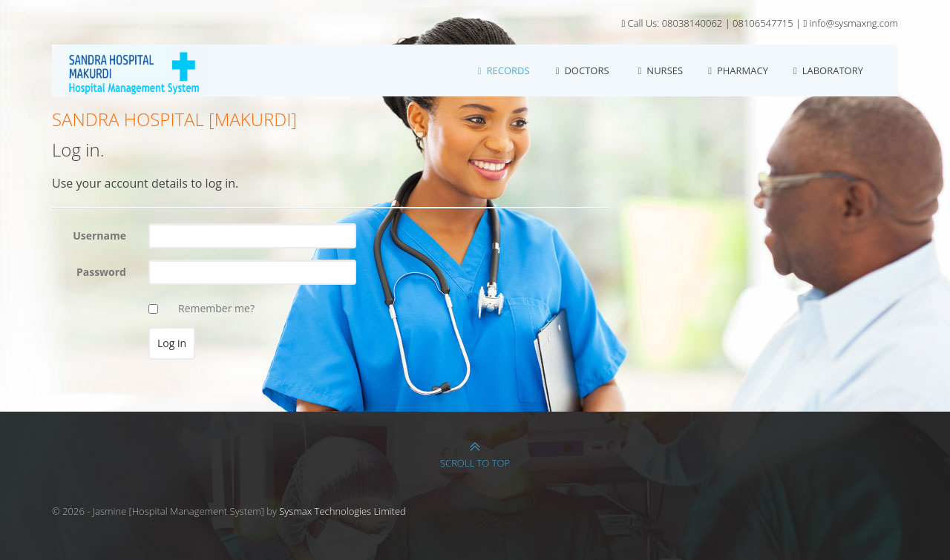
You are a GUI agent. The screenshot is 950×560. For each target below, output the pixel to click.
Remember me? (216, 308)
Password (101, 272)
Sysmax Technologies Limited (343, 511)
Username (99, 235)
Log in (887, 59)
